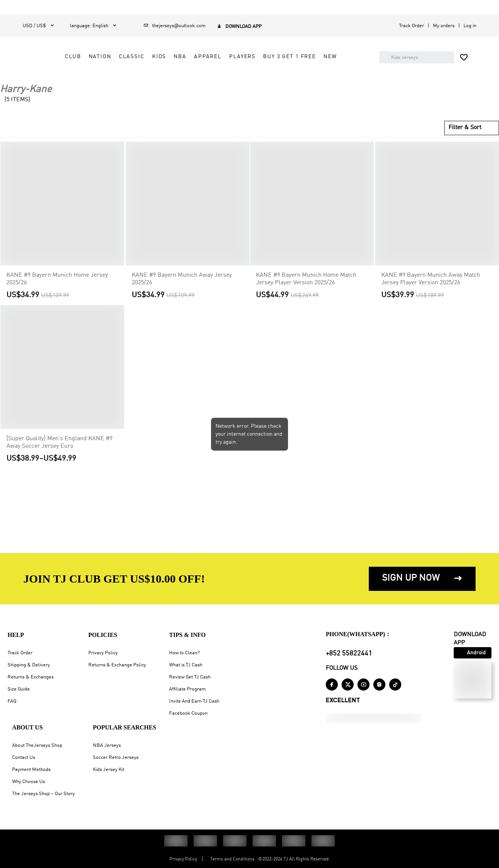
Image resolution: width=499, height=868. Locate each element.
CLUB (181, 60)
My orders (444, 26)
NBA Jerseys (107, 745)
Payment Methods (31, 770)
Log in (470, 26)
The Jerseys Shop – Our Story (43, 794)
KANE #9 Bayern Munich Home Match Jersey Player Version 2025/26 (306, 293)
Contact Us (24, 758)
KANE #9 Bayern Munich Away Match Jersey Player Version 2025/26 (431, 293)
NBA (288, 60)
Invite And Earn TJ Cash (194, 701)
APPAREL (316, 60)
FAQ (12, 701)
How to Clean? (184, 653)
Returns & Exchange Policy (117, 665)
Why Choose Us (28, 782)
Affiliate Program (187, 689)
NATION (208, 60)
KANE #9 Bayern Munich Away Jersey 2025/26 (182, 293)
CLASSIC (240, 60)
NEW (240, 77)
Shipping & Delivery (29, 665)
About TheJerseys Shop (37, 745)
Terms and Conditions (232, 859)
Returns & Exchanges (31, 677)
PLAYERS (350, 60)
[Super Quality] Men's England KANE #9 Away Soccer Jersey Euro (59, 456)
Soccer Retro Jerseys (116, 758)
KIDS (267, 60)
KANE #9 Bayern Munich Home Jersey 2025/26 (57, 293)
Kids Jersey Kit (109, 770)
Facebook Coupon (188, 713)
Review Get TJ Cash (190, 677)
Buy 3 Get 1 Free (199, 77)
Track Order (411, 26)
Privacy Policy (103, 653)
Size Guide (19, 689)
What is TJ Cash (186, 665)
